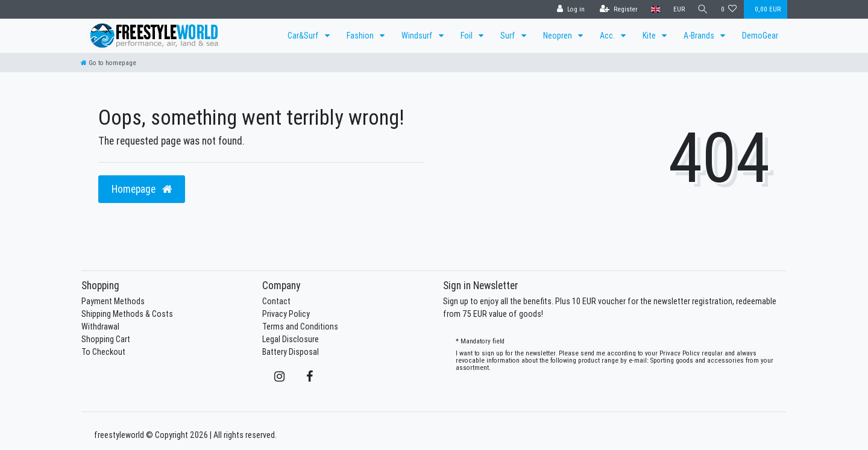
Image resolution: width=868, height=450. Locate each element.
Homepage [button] (142, 189)
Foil (467, 36)
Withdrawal (100, 327)
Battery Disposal (291, 352)
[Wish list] (729, 9)
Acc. (608, 36)
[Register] (617, 9)
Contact (276, 301)
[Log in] (569, 9)
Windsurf (418, 36)
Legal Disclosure (291, 339)
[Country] (654, 9)
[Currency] (677, 9)
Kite (650, 36)
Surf (509, 36)
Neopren (558, 36)
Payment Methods (113, 301)
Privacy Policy (286, 314)
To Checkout (103, 352)
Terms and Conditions (300, 327)
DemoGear (760, 36)
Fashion (361, 36)
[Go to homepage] (108, 63)
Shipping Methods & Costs (127, 314)
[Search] (702, 9)
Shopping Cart (106, 339)
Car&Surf (304, 36)
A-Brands (700, 36)
